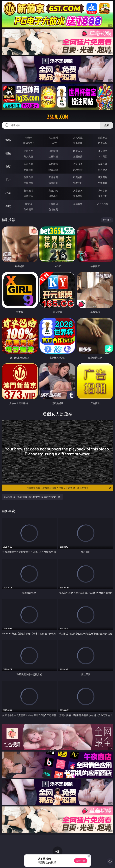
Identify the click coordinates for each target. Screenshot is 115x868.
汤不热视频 (103, 204)
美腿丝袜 (29, 183)
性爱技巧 (103, 196)
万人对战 (78, 138)
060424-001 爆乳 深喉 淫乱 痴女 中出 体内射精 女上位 (32, 497)
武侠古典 (103, 190)
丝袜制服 (53, 156)
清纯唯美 (53, 183)
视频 (8, 153)
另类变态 (103, 170)
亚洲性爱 (29, 164)
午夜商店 (53, 204)
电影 (8, 166)
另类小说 (53, 196)
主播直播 (78, 156)
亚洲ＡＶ (29, 151)
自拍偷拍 (53, 151)
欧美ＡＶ (78, 151)
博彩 (8, 140)
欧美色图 (78, 177)
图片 (8, 180)
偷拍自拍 (53, 164)
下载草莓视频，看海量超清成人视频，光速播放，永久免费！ (69, 488)
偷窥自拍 (29, 177)
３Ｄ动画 (103, 151)
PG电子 (28, 138)
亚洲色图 (53, 177)
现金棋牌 (78, 143)
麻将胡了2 (29, 143)
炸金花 (53, 143)
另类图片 (103, 183)
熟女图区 (78, 183)
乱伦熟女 (78, 170)
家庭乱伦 (53, 190)
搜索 (107, 125)
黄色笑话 (78, 196)
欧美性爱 (103, 164)
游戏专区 (103, 138)
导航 (8, 206)
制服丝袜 (29, 170)
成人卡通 (78, 164)
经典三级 (53, 170)
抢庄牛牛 (103, 143)
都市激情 (29, 190)
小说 (8, 193)
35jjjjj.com (57, 117)
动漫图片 (103, 177)
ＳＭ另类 (103, 156)
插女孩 (29, 204)
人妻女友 (78, 190)
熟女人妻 (29, 156)
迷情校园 (29, 196)
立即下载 (81, 861)
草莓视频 (78, 204)
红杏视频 (29, 209)
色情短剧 (53, 209)
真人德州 (53, 138)
